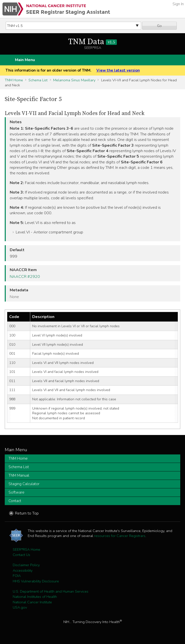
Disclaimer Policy (26, 565)
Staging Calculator (24, 484)
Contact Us (21, 555)
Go (159, 26)
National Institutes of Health (35, 597)
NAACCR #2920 (25, 277)
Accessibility (23, 570)
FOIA (17, 576)
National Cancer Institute (32, 602)
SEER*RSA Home (26, 549)
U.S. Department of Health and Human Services (51, 591)
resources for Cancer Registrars (120, 536)
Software (16, 492)
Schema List (38, 80)
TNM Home (14, 80)
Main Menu (25, 60)
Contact (15, 501)
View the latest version (118, 70)
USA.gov (20, 607)
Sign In (178, 4)
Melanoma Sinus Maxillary (74, 80)
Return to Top (27, 513)
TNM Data (92, 42)
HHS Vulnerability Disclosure (36, 581)
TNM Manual (19, 475)
